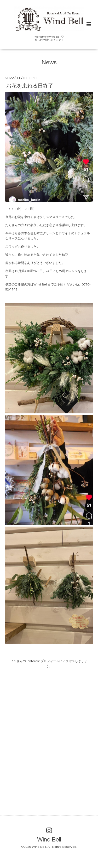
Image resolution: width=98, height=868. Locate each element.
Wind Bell (49, 840)
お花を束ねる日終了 (30, 86)
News (49, 63)
